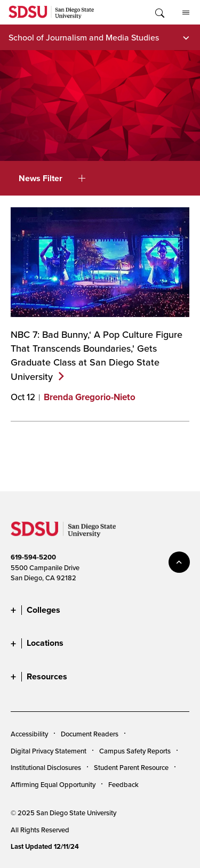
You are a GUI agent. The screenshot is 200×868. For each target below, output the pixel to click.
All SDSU (186, 13)
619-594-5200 (33, 557)
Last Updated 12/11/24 (45, 846)
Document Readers (90, 734)
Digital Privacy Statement (49, 751)
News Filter (52, 178)
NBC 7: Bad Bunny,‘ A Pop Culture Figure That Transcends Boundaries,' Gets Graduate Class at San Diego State (97, 355)
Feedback (123, 784)
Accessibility (29, 734)
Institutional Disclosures (46, 767)
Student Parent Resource (131, 767)
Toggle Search (159, 12)
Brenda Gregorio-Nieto (90, 397)
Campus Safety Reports (135, 751)
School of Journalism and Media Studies (84, 37)
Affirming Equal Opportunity (53, 784)
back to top (179, 562)
